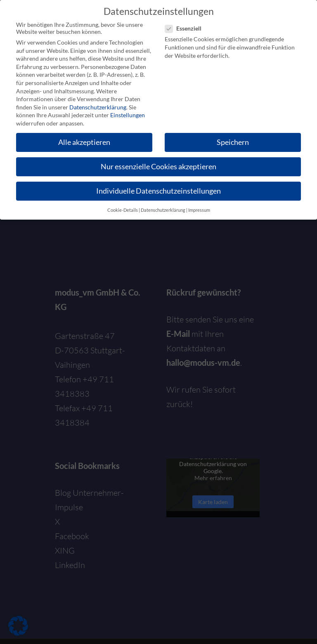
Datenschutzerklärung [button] (163, 209)
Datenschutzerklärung (98, 106)
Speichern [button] (233, 142)
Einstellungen (128, 115)
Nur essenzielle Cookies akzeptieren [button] (158, 166)
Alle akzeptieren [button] (84, 142)
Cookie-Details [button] (123, 209)
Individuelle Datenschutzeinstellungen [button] (158, 191)
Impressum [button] (199, 209)
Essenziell (187, 28)
